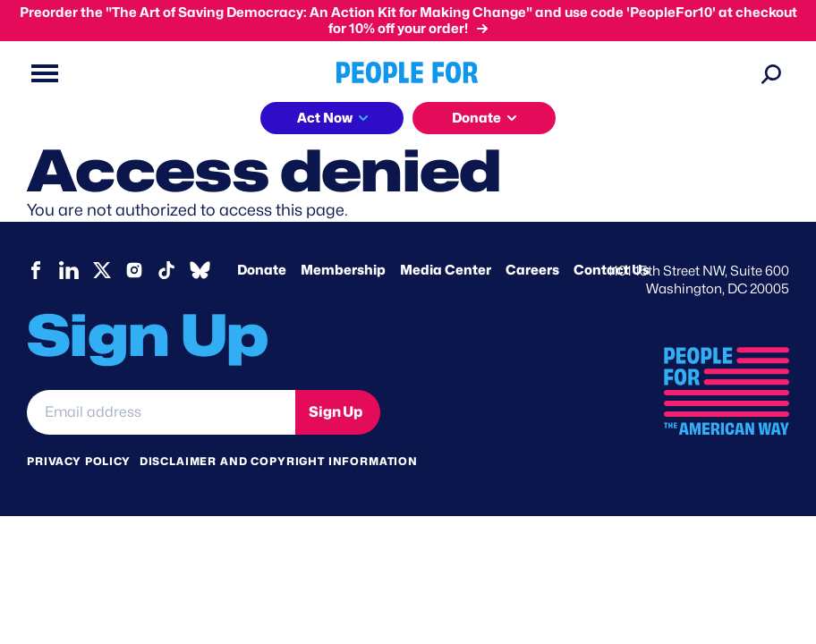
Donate (262, 270)
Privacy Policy (79, 461)
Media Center (446, 270)
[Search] (771, 73)
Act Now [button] (325, 118)
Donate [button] (476, 118)
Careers (532, 270)
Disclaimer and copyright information (279, 461)
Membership (343, 270)
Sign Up (336, 412)
